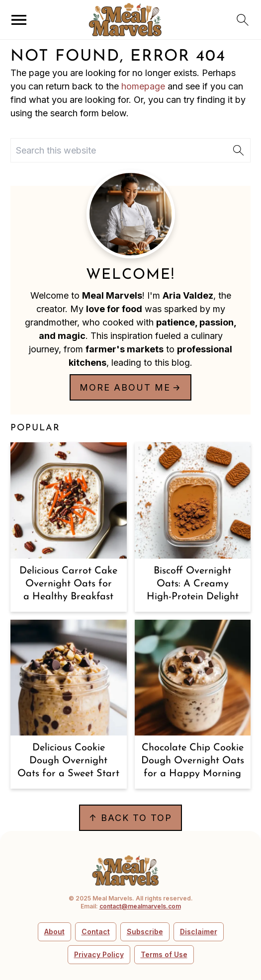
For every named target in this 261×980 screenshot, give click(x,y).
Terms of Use (164, 954)
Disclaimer (199, 932)
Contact (96, 932)
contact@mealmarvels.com (140, 906)
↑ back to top (130, 818)
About (54, 932)
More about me (125, 387)
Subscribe (145, 932)
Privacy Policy (99, 954)
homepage (143, 86)
